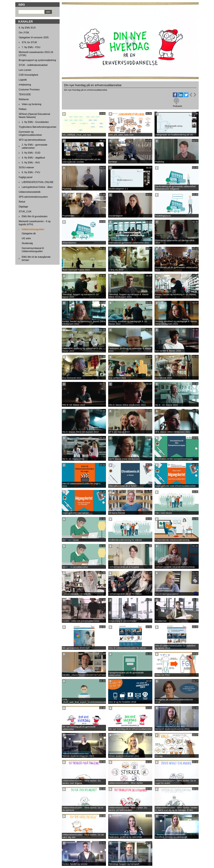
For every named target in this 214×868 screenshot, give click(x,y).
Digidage (23, 207)
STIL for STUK (29, 42)
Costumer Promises (29, 90)
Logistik (23, 80)
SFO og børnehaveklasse (32, 140)
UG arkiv (26, 238)
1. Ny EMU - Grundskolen (35, 122)
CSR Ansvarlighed (28, 75)
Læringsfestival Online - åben (37, 187)
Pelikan (23, 109)
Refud (22, 202)
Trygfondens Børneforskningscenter (38, 127)
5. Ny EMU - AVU (31, 163)
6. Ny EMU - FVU (31, 172)
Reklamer (24, 99)
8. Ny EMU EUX (27, 28)
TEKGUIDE (25, 94)
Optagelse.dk (29, 233)
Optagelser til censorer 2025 (34, 37)
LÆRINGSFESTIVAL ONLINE (38, 182)
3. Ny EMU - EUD (31, 153)
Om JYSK (24, 33)
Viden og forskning (32, 104)
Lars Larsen (25, 70)
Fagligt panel (26, 177)
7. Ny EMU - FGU (31, 47)
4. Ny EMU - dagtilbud (33, 158)
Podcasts (177, 106)
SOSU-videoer (26, 167)
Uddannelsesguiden (33, 229)
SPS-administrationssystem (33, 197)
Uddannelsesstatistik (30, 192)
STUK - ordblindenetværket (33, 65)
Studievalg (27, 243)
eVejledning (25, 85)
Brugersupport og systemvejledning (37, 60)
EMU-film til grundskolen (35, 216)
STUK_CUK (25, 212)
